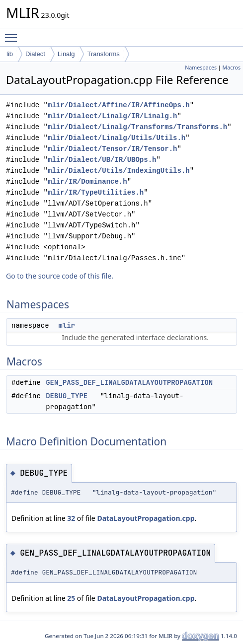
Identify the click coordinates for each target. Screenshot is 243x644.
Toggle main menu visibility (13, 33)
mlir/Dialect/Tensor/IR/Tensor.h (112, 149)
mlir (67, 325)
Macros (232, 68)
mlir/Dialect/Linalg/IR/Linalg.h (112, 116)
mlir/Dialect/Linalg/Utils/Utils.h (117, 138)
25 (71, 598)
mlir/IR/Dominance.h (87, 181)
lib (10, 54)
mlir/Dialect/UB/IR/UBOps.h (102, 160)
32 (71, 518)
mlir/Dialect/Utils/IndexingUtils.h (119, 171)
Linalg (66, 54)
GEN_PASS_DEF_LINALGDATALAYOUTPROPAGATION (129, 382)
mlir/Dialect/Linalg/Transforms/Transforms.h (137, 127)
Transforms (103, 54)
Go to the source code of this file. (60, 276)
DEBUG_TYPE (67, 396)
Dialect (35, 54)
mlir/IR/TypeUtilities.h (96, 192)
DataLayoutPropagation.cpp (146, 518)
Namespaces (201, 68)
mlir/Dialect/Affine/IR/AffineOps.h (119, 105)
